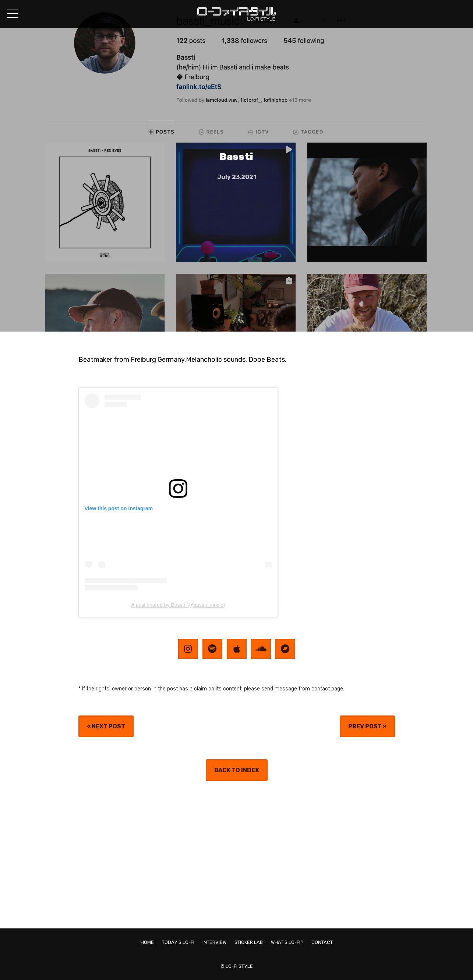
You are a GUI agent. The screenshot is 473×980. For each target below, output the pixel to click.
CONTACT (322, 942)
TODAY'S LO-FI (178, 942)
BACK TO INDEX (237, 770)
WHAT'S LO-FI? (287, 942)
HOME (147, 942)
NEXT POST (108, 726)
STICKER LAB (249, 942)
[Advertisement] (237, 855)
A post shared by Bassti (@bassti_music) (178, 605)
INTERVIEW (214, 942)
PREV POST (365, 726)
